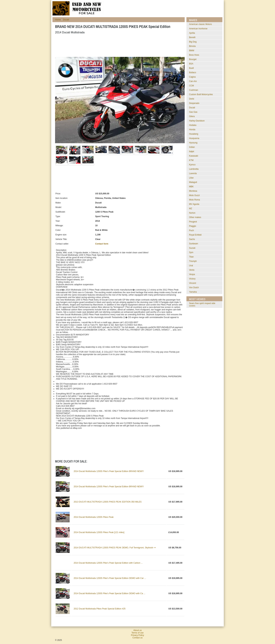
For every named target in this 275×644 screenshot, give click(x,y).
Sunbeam (194, 244)
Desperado (194, 103)
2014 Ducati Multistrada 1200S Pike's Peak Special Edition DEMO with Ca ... (110, 593)
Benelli (192, 37)
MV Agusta (194, 204)
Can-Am (193, 81)
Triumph (193, 261)
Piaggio (193, 226)
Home (58, 20)
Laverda (193, 173)
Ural (191, 266)
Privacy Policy (138, 635)
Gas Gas (193, 112)
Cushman (194, 90)
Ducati (66, 20)
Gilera (192, 116)
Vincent (193, 283)
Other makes (195, 217)
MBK (191, 187)
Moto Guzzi (194, 195)
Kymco (192, 165)
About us (137, 630)
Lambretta (194, 169)
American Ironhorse (198, 29)
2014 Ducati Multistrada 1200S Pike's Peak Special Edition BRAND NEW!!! (109, 471)
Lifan (191, 178)
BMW (192, 51)
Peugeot (193, 222)
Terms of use (138, 633)
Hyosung (193, 143)
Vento (192, 270)
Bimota (192, 46)
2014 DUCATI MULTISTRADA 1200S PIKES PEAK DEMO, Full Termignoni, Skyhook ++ (115, 548)
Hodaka (193, 125)
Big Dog (193, 42)
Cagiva (192, 77)
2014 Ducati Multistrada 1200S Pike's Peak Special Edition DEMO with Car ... (110, 578)
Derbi (192, 99)
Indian (192, 147)
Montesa (193, 191)
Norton (192, 213)
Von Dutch (194, 288)
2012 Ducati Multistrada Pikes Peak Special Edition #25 (100, 609)
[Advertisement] (119, 45)
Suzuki (192, 248)
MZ (191, 209)
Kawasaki (194, 156)
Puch (191, 230)
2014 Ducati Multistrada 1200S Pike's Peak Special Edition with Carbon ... (108, 563)
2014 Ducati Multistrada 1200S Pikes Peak (94, 517)
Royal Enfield (195, 235)
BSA (191, 64)
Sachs (192, 239)
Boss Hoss (194, 55)
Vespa (192, 274)
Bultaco (193, 72)
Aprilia (192, 33)
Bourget (193, 59)
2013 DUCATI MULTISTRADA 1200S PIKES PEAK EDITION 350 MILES (108, 502)
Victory (192, 279)
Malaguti (193, 182)
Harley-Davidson (197, 121)
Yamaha (193, 292)
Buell (191, 68)
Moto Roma (194, 200)
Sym (191, 252)
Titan (191, 257)
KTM (191, 160)
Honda (192, 130)
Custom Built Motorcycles (201, 94)
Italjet (192, 151)
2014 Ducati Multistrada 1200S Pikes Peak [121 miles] (99, 532)
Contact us (137, 638)
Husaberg (194, 134)
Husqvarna (194, 138)
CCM (191, 86)
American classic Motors (200, 24)
